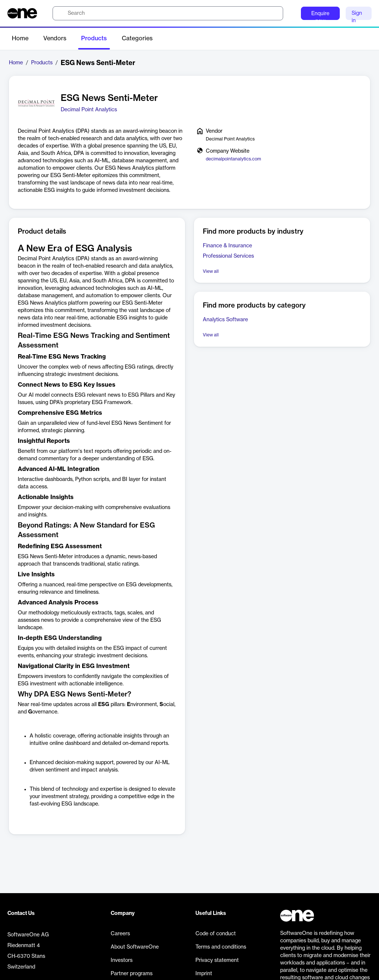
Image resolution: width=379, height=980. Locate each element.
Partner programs (132, 974)
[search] (168, 13)
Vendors (55, 38)
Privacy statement (217, 960)
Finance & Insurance (227, 246)
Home (20, 38)
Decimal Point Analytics (89, 110)
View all (211, 271)
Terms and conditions (221, 947)
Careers (120, 934)
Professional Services (228, 256)
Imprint (204, 974)
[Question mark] (291, 13)
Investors (122, 960)
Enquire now (320, 16)
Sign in (357, 15)
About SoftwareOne (135, 947)
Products (94, 38)
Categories (137, 38)
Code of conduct (216, 934)
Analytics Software (225, 320)
